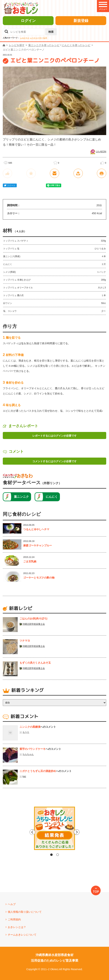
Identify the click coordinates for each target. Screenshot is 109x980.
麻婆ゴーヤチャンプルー (38, 545)
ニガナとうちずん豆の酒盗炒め (38, 771)
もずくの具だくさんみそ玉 (35, 663)
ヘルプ (12, 904)
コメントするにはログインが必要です (54, 461)
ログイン (28, 21)
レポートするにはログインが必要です (54, 436)
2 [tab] (58, 855)
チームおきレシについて (22, 935)
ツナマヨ (25, 641)
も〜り (26, 732)
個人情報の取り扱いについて (25, 912)
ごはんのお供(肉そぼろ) (33, 618)
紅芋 (45, 38)
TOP (96, 892)
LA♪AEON (101, 152)
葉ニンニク (21, 497)
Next (86, 832)
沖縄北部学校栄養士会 (34, 624)
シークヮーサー (36, 38)
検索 (51, 32)
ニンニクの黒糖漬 (30, 727)
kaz (24, 776)
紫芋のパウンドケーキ (33, 749)
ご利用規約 (14, 919)
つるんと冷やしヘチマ (36, 529)
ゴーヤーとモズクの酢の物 (39, 578)
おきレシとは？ (17, 927)
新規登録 (81, 21)
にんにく (52, 497)
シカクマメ (25, 38)
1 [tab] (51, 855)
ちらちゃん (28, 754)
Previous (23, 832)
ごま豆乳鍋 (30, 561)
